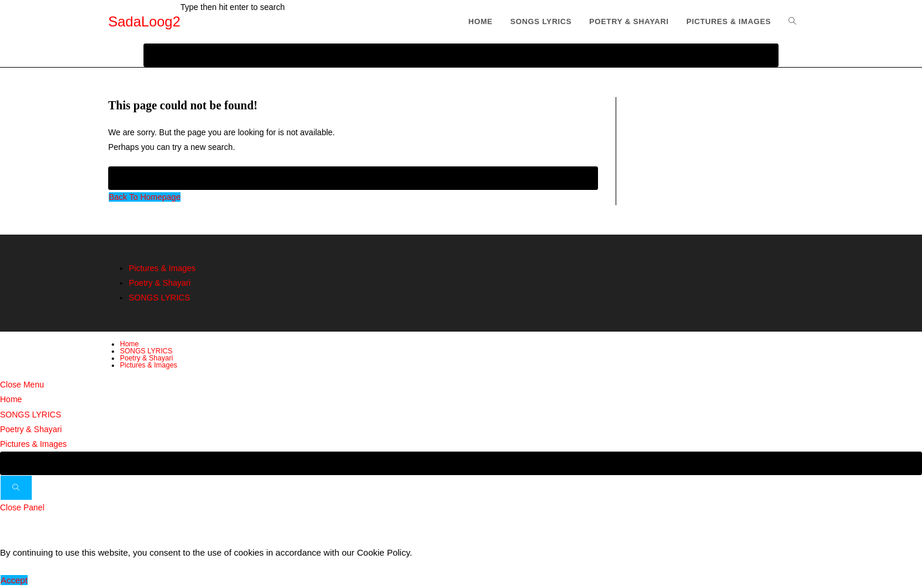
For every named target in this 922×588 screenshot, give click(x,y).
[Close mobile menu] (22, 385)
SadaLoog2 (144, 21)
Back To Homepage (145, 197)
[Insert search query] (353, 178)
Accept (14, 580)
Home (129, 344)
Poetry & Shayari (160, 283)
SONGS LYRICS (159, 298)
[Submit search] (16, 488)
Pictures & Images (162, 268)
